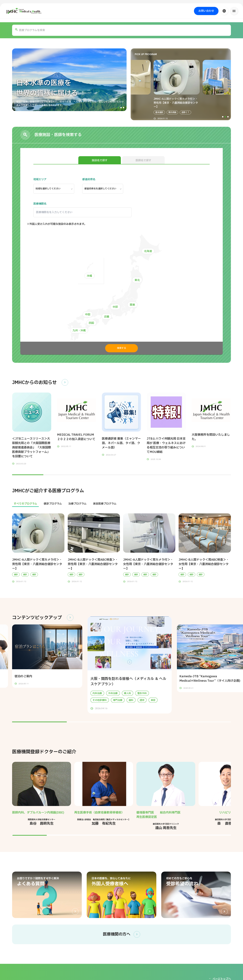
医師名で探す (143, 160)
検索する (121, 348)
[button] (118, 108)
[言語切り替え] (224, 11)
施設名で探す (100, 160)
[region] (121, 504)
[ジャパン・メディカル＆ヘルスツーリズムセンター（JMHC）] (24, 11)
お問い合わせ (206, 11)
